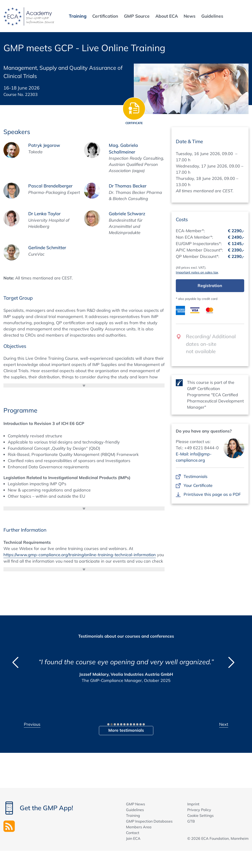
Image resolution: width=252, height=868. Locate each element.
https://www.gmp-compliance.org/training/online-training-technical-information (80, 555)
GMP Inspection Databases (149, 821)
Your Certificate (198, 485)
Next (224, 724)
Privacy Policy (199, 810)
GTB (191, 821)
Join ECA (133, 838)
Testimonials (195, 476)
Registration (210, 286)
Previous (32, 724)
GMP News (136, 804)
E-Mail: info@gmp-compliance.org (194, 457)
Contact (133, 833)
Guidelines (135, 810)
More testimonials (126, 730)
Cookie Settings (200, 815)
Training (133, 815)
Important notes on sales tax (197, 272)
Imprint (193, 804)
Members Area (139, 827)
